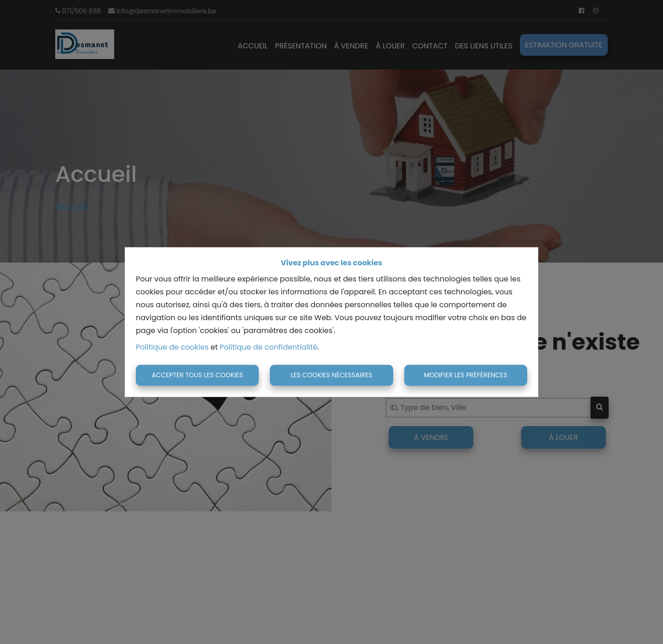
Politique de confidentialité (268, 347)
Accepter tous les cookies (197, 375)
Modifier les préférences (466, 375)
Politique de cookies (172, 347)
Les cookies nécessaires (331, 375)
